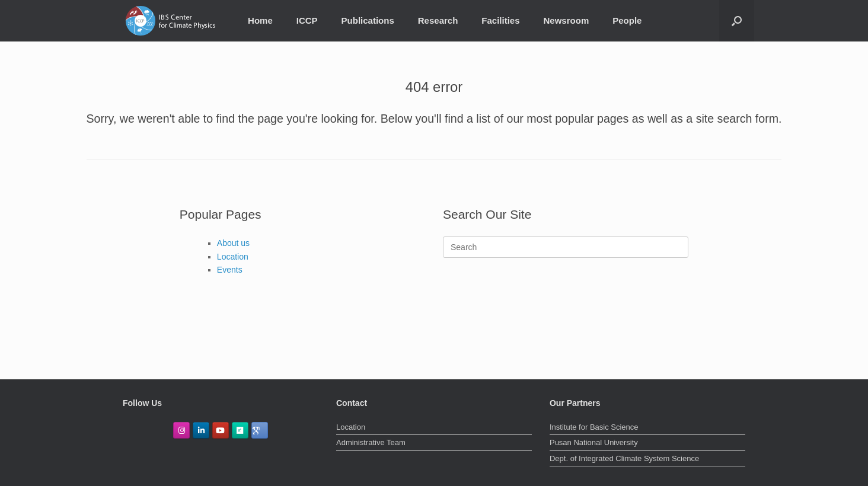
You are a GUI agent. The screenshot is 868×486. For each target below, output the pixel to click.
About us (233, 243)
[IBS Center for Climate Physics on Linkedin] (201, 430)
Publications (368, 20)
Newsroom (567, 20)
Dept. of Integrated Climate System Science (624, 458)
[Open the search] (737, 21)
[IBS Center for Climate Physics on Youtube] (221, 430)
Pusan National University (594, 442)
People (627, 20)
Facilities (500, 20)
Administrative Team (371, 442)
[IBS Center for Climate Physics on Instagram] (181, 430)
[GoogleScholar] (260, 430)
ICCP (307, 20)
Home (260, 20)
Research (438, 20)
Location (233, 257)
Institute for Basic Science (594, 427)
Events (230, 270)
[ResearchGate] (240, 430)
